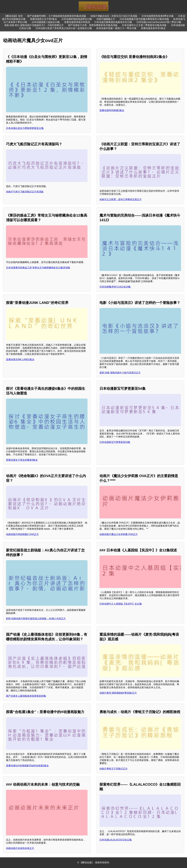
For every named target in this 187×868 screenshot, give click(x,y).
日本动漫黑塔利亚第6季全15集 (158, 16)
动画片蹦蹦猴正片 (106, 19)
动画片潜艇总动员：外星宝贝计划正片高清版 (114, 16)
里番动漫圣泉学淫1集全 (153, 28)
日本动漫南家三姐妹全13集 (46, 22)
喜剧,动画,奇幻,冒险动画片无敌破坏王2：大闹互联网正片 (34, 25)
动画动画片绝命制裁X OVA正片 (22, 534)
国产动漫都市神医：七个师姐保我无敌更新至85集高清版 (57, 16)
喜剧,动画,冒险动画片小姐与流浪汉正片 (120, 373)
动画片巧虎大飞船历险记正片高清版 (25, 192)
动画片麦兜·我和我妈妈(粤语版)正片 (118, 693)
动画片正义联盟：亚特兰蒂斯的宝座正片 (121, 199)
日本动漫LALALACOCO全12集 (116, 840)
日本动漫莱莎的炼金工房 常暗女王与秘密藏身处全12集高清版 (38, 268)
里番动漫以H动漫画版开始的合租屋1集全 (27, 766)
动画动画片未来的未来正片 (20, 848)
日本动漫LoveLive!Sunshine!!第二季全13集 (159, 22)
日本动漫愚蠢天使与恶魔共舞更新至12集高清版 (144, 19)
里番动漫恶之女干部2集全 (44, 19)
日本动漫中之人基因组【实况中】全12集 (121, 604)
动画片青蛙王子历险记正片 (114, 769)
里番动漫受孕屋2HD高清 (77, 22)
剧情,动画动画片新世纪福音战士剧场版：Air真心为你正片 (36, 619)
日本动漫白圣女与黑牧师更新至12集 (25, 128)
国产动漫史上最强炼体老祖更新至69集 (26, 696)
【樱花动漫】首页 (13, 16)
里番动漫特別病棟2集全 (112, 110)
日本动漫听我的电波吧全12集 (77, 19)
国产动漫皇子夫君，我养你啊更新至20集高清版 (93, 25)
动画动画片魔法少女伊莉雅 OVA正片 (119, 534)
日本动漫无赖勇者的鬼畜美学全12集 (113, 22)
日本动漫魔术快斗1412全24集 (115, 287)
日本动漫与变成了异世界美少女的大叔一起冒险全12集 (64, 28)
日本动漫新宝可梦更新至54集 (115, 442)
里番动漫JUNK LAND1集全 (20, 359)
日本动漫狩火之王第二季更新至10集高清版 (144, 25)
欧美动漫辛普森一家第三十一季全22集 (116, 28)
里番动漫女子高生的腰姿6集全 (22, 460)
